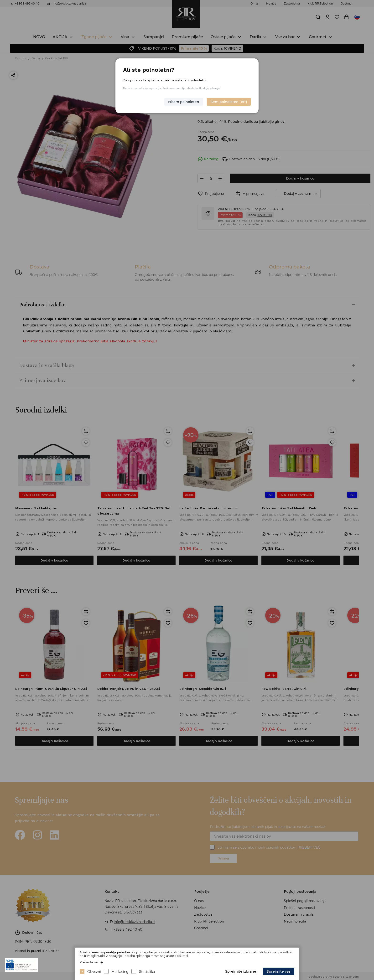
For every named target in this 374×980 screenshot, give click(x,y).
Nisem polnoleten (184, 102)
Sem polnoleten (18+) (229, 102)
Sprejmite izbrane (241, 971)
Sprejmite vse (279, 971)
